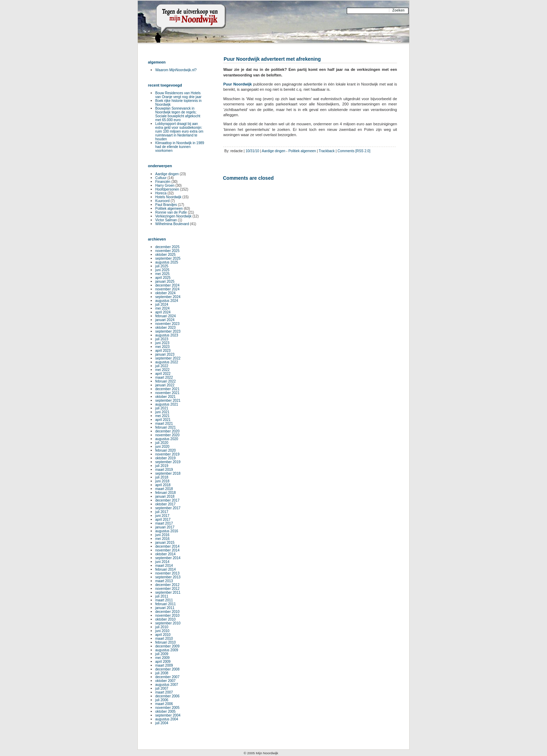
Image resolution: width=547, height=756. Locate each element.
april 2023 (163, 351)
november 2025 (167, 251)
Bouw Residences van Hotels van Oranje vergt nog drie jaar (178, 95)
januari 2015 (165, 543)
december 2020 (167, 431)
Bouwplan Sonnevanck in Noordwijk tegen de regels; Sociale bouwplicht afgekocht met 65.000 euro (178, 114)
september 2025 (168, 258)
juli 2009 (162, 654)
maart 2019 (164, 470)
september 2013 (168, 577)
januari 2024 (165, 320)
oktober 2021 (165, 397)
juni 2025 (162, 270)
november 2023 (167, 324)
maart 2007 (164, 692)
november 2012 (167, 589)
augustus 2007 (167, 685)
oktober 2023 (165, 328)
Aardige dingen (274, 151)
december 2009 (167, 646)
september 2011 (168, 592)
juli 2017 (162, 512)
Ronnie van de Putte (171, 212)
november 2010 (167, 616)
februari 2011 (166, 604)
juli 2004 (162, 723)
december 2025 (167, 247)
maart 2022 (164, 377)
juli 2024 (162, 305)
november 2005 (167, 708)
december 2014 (167, 546)
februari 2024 (166, 316)
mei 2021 (162, 416)
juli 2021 (162, 408)
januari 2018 (165, 496)
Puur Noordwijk (238, 84)
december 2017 (167, 500)
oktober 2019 (165, 458)
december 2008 (167, 669)
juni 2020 (162, 447)
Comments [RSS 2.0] (354, 151)
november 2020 (167, 435)
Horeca (161, 193)
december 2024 (167, 285)
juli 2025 (162, 266)
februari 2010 (166, 642)
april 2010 (163, 635)
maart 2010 (164, 639)
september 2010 (168, 623)
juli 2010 (162, 627)
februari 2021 (166, 427)
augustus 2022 (167, 362)
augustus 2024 (167, 301)
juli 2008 (162, 673)
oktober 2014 (165, 554)
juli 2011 (162, 596)
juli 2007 (162, 688)
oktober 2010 (165, 619)
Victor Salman (166, 220)
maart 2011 (164, 600)
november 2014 (167, 550)
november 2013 (167, 573)
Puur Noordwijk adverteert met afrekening (272, 59)
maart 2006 (164, 704)
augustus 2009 (167, 650)
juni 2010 (162, 631)
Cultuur (161, 178)
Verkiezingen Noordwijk (173, 216)
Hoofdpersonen (167, 189)
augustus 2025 (167, 262)
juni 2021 (162, 412)
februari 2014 (166, 569)
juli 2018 (162, 477)
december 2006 (167, 696)
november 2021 (167, 393)
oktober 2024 (165, 293)
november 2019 (167, 454)
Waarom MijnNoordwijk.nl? (176, 70)
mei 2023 (162, 347)
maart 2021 (164, 424)
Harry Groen (165, 186)
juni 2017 (162, 516)
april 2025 (163, 278)
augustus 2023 (167, 335)
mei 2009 (162, 658)
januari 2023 (165, 354)
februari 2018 (166, 493)
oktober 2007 (165, 681)
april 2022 (163, 374)
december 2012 (167, 585)
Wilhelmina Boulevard (172, 224)
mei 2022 (162, 370)
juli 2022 (162, 366)
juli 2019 (162, 466)
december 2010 (167, 612)
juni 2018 (162, 481)
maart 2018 (164, 489)
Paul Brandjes (166, 205)
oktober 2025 (165, 255)
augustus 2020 (167, 439)
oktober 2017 (165, 504)
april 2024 (163, 312)
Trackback (327, 151)
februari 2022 (166, 381)
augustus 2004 (167, 719)
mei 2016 (162, 539)
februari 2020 (166, 450)
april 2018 (163, 485)
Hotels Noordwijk (168, 197)
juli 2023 (162, 339)
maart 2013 (164, 581)
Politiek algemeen (302, 151)
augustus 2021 (167, 404)
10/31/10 (252, 151)
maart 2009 (164, 665)
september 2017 (168, 508)
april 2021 (163, 420)
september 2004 (168, 715)
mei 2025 (162, 274)
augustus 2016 (167, 531)
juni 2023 (162, 343)
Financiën (163, 182)
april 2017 (163, 520)
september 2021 (168, 401)
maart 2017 (164, 523)
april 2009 (163, 662)
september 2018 (168, 473)
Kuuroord (162, 201)
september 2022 (168, 358)
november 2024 (167, 289)
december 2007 (167, 677)
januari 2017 (165, 527)
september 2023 (168, 331)
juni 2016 (162, 535)
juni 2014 (162, 562)
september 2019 (168, 462)
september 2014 (168, 558)
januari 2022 (165, 385)
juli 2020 (162, 443)
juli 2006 (162, 700)
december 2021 (167, 389)
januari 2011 (165, 608)
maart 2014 (164, 566)
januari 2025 (165, 281)
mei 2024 (162, 308)
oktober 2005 (165, 711)
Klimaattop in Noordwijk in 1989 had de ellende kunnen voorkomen (180, 147)
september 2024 (168, 297)
